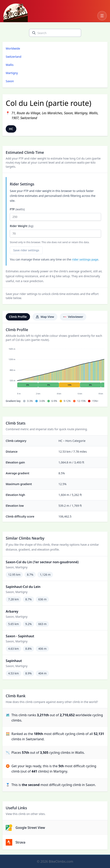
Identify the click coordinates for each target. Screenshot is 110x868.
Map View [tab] (45, 317)
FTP (55, 214)
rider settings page (85, 259)
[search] (34, 33)
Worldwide (13, 48)
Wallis (10, 65)
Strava (16, 842)
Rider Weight (55, 231)
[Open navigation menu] (102, 16)
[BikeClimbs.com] (16, 13)
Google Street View (25, 828)
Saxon (10, 81)
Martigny (12, 73)
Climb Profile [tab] (18, 317)
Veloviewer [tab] (73, 317)
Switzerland (13, 57)
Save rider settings (26, 250)
